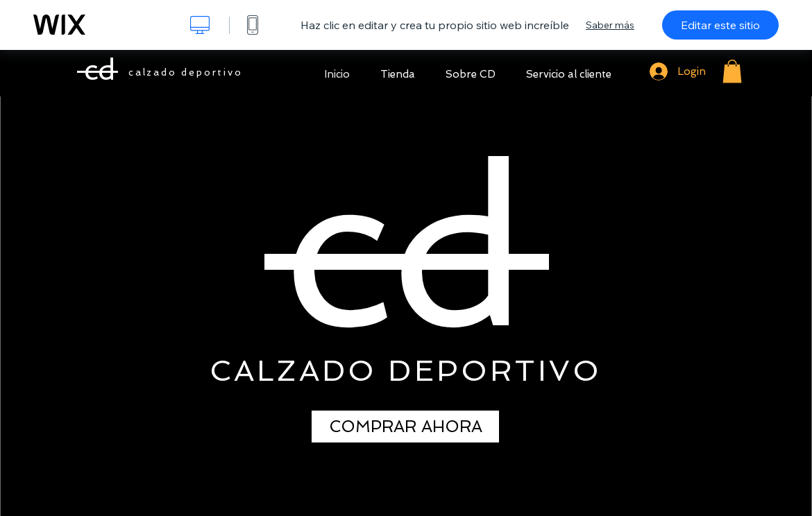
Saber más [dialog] (610, 25)
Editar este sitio (720, 25)
